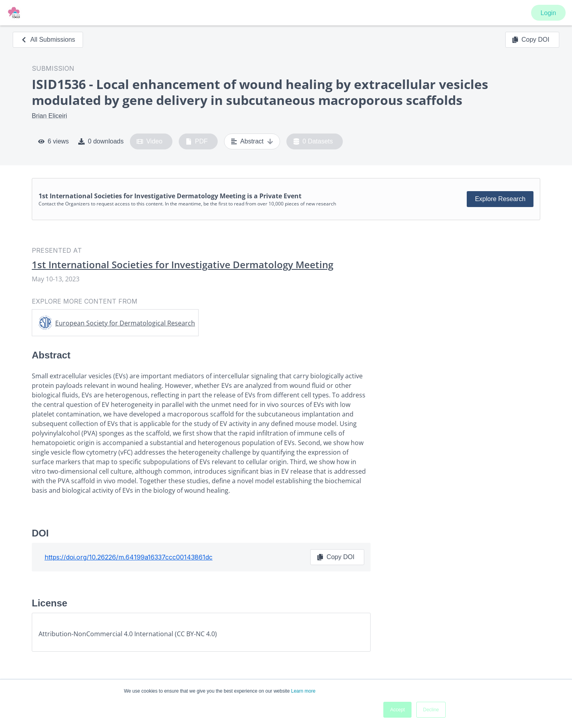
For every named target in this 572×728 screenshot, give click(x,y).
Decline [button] (431, 710)
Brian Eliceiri (49, 116)
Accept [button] (397, 710)
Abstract (252, 141)
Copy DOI (531, 40)
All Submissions (48, 40)
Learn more (303, 691)
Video (150, 141)
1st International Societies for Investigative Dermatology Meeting (183, 265)
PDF (197, 141)
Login (548, 13)
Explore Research (500, 199)
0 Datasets (313, 141)
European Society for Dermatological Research (125, 323)
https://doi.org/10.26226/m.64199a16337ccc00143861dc (129, 557)
